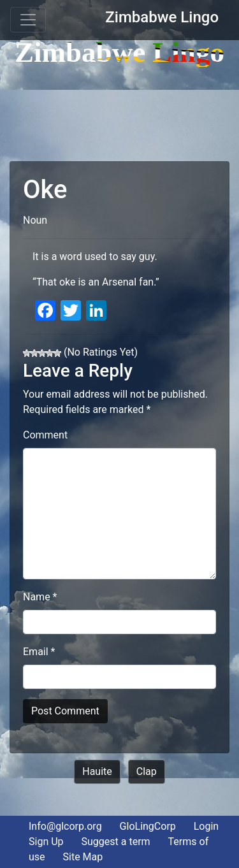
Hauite (97, 771)
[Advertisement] (119, 107)
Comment (45, 435)
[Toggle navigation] (28, 20)
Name (40, 597)
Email (39, 652)
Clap (147, 771)
